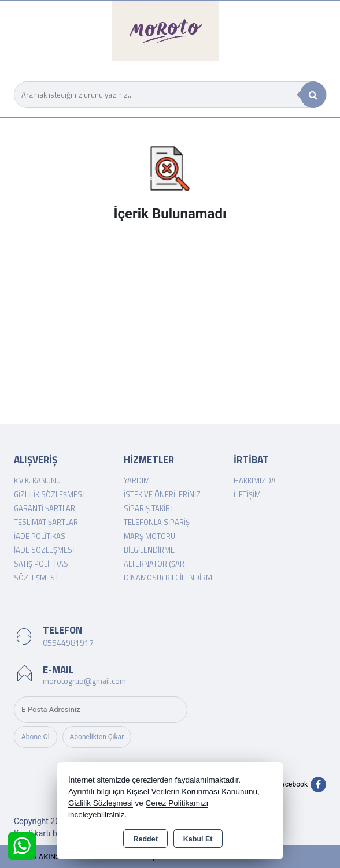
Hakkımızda (255, 480)
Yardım (137, 480)
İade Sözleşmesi (44, 550)
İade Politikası (40, 536)
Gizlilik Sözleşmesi (49, 494)
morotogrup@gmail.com (84, 681)
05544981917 (68, 642)
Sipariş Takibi (148, 508)
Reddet (145, 839)
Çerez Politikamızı (177, 803)
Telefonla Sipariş (157, 522)
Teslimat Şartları (47, 522)
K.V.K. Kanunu (37, 480)
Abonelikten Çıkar (97, 737)
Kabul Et (198, 839)
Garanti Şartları (45, 508)
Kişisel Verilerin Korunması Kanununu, (193, 791)
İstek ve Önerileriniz (162, 494)
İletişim (247, 494)
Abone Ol (36, 737)
